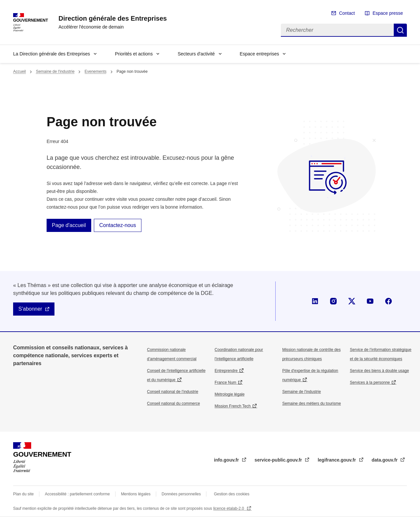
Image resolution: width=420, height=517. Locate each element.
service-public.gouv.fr (279, 460)
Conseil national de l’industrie (173, 392)
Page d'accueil (69, 225)
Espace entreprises (260, 54)
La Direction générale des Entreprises (52, 54)
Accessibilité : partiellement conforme (77, 494)
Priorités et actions (134, 54)
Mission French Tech (233, 406)
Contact (347, 13)
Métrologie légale (230, 394)
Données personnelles (181, 494)
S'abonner (30, 309)
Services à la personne (370, 383)
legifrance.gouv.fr (337, 460)
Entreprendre (226, 371)
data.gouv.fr (385, 460)
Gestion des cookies (232, 494)
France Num (225, 383)
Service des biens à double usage (379, 371)
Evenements (96, 72)
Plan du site (23, 494)
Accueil (20, 72)
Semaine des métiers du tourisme (312, 403)
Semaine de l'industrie (55, 72)
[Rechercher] (337, 30)
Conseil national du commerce (173, 403)
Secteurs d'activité (196, 54)
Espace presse (388, 13)
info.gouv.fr (227, 460)
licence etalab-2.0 (229, 508)
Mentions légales (136, 494)
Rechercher (400, 30)
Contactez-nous (117, 225)
